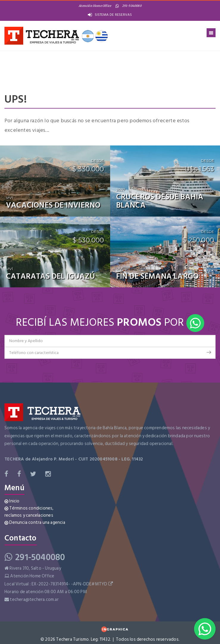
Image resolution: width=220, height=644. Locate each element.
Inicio (12, 501)
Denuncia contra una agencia (35, 522)
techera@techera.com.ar (34, 600)
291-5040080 (128, 6)
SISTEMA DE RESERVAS (110, 15)
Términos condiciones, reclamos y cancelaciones (29, 512)
